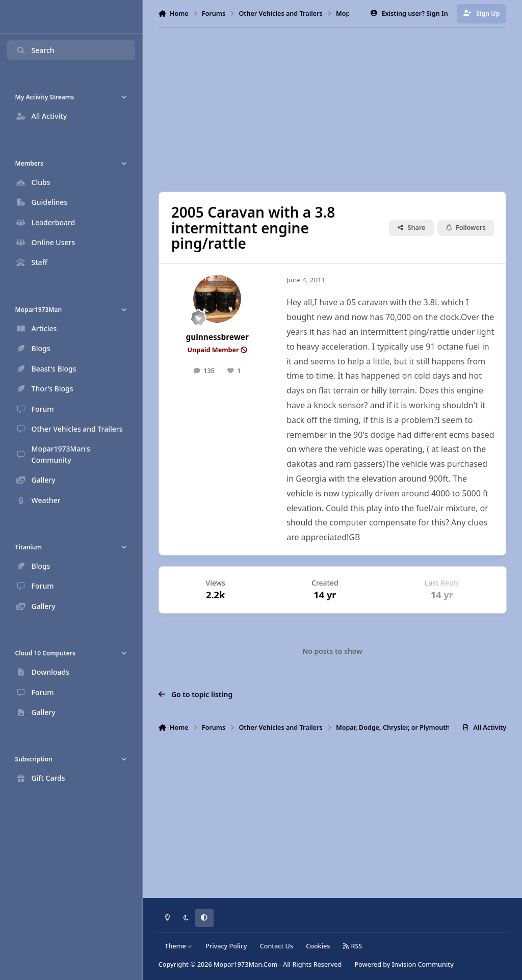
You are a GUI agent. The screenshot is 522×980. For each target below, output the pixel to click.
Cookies (318, 946)
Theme (179, 946)
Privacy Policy (226, 946)
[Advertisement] (337, 110)
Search (35, 50)
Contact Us (277, 946)
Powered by (404, 964)
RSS (353, 946)
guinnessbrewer (217, 337)
